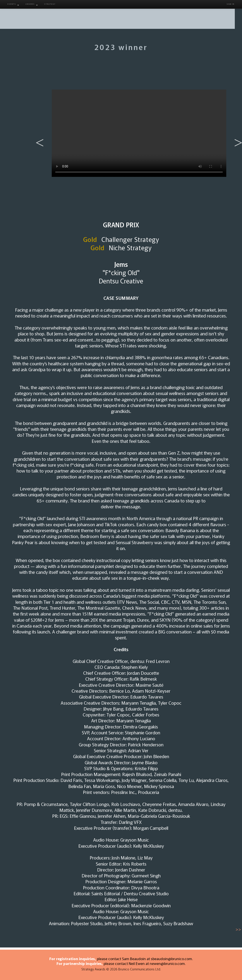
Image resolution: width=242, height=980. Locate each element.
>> (238, 929)
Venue (190, 15)
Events (13, 4)
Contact (218, 15)
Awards (32, 4)
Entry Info (82, 15)
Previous (38, 135)
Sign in (231, 4)
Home (24, 15)
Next (236, 135)
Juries (111, 15)
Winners (138, 15)
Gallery (165, 15)
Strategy (50, 4)
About (54, 15)
